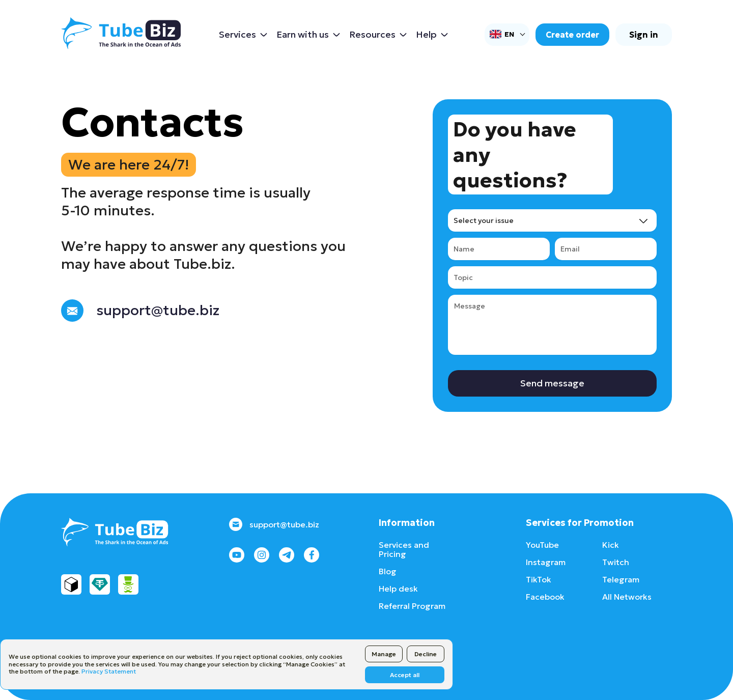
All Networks (627, 597)
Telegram (621, 579)
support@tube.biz (274, 524)
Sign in (644, 35)
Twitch (616, 562)
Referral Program (412, 606)
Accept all (405, 675)
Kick (611, 545)
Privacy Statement (109, 671)
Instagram (546, 562)
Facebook (545, 597)
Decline (426, 654)
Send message (552, 383)
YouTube (542, 545)
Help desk (398, 589)
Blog (388, 571)
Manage (384, 654)
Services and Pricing (404, 549)
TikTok (539, 579)
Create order (572, 35)
